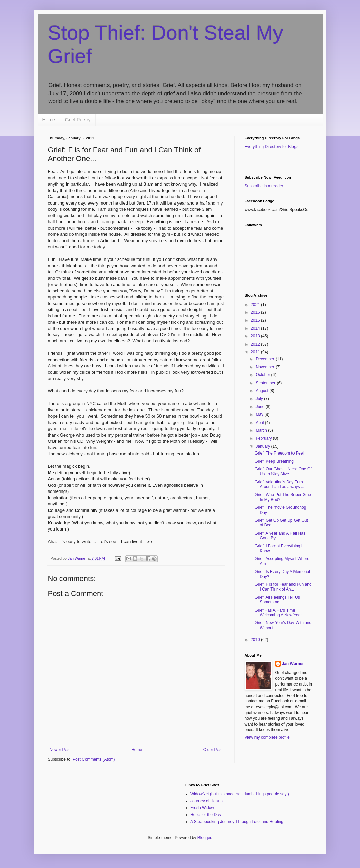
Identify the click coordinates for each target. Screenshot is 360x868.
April (260, 423)
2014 (256, 328)
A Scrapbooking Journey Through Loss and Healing (237, 822)
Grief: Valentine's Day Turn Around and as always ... (279, 484)
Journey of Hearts (206, 801)
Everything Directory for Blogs (272, 147)
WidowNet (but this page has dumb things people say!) (240, 794)
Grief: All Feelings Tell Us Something (277, 600)
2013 (256, 336)
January (263, 446)
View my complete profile (267, 737)
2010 (256, 640)
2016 (256, 312)
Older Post (213, 750)
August (262, 391)
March (262, 430)
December (266, 359)
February (264, 438)
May (260, 414)
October (263, 375)
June (260, 407)
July (260, 399)
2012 (256, 344)
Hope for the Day (206, 815)
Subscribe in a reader (264, 186)
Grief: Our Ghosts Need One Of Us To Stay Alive (283, 471)
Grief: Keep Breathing (274, 461)
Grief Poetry (78, 120)
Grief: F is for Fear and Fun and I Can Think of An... (283, 587)
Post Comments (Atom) (94, 759)
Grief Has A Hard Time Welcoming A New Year (278, 613)
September (266, 383)
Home (49, 120)
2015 (256, 320)
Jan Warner (293, 664)
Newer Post (60, 750)
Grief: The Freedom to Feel (279, 453)
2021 (256, 305)
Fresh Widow (202, 808)
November (266, 367)
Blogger (204, 838)
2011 (256, 352)
